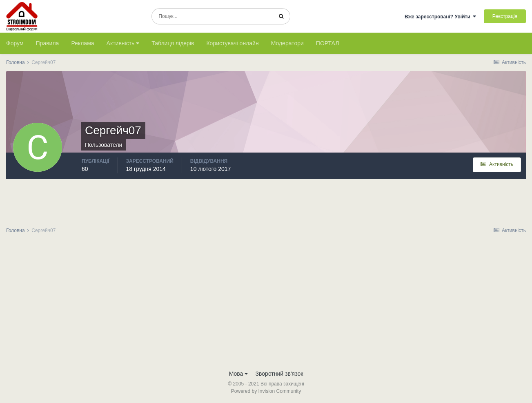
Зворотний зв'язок (279, 374)
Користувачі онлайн (232, 43)
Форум (15, 43)
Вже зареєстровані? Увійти (441, 17)
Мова (239, 374)
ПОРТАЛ (328, 43)
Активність (123, 43)
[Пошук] (212, 16)
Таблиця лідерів (173, 43)
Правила (48, 43)
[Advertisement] (266, 304)
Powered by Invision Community (266, 391)
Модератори (287, 43)
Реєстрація (505, 16)
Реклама (82, 43)
